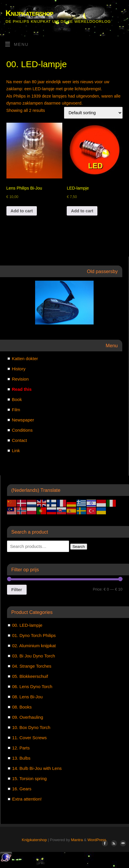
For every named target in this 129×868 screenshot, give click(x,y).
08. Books (22, 707)
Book (17, 399)
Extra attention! (27, 799)
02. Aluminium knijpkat (34, 646)
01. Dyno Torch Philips (34, 635)
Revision (20, 379)
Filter (17, 590)
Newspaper (23, 420)
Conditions (22, 430)
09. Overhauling (28, 717)
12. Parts (21, 748)
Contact (20, 440)
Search (79, 547)
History (19, 369)
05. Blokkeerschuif (30, 676)
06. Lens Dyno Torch (32, 686)
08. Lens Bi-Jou (27, 697)
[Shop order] (93, 113)
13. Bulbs (21, 758)
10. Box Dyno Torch (31, 727)
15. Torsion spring (30, 778)
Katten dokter (25, 359)
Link (16, 451)
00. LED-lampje (27, 625)
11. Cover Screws (30, 738)
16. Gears (22, 789)
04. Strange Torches (32, 666)
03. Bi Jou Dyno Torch (34, 656)
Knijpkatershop (29, 13)
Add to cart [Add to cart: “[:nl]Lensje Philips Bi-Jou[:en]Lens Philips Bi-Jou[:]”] (22, 211)
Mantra (77, 840)
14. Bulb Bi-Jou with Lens (37, 768)
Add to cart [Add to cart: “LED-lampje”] (82, 211)
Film (16, 410)
